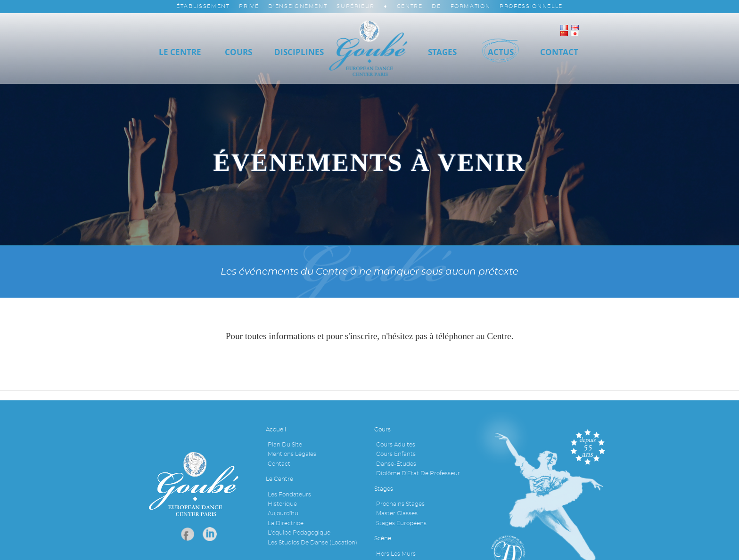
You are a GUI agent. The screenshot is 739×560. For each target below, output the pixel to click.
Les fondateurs (289, 495)
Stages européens (401, 523)
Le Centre (180, 52)
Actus (501, 52)
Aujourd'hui (284, 513)
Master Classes (397, 513)
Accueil (276, 430)
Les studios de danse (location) (312, 543)
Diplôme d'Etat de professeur (418, 473)
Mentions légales (292, 454)
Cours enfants (396, 454)
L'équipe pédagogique (299, 533)
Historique (282, 504)
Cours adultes (396, 445)
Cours (238, 52)
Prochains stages (400, 504)
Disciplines (299, 52)
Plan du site (285, 445)
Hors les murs (396, 554)
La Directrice (286, 523)
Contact (279, 464)
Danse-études (396, 464)
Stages (442, 52)
